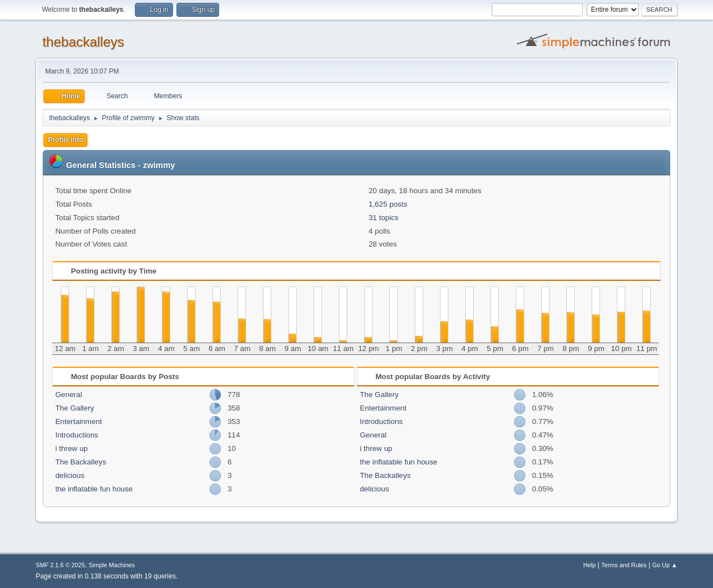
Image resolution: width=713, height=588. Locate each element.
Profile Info (65, 140)
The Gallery (74, 408)
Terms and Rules (624, 565)
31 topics (383, 218)
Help (589, 565)
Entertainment (78, 421)
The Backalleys (80, 462)
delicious (70, 475)
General (68, 395)
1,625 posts (388, 204)
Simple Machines (112, 565)
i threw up (71, 448)
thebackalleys (83, 42)
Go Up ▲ (665, 565)
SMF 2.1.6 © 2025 (60, 565)
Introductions (76, 435)
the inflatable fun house (94, 489)
